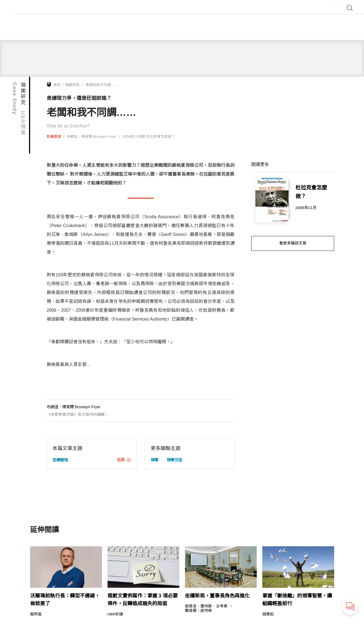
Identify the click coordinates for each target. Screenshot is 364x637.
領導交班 (174, 460)
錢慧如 (268, 614)
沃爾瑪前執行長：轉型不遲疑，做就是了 (65, 600)
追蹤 (124, 460)
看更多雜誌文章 (293, 243)
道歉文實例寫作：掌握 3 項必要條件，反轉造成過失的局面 (143, 600)
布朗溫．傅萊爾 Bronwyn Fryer (92, 136)
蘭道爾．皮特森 (198, 611)
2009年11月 (306, 208)
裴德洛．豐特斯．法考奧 (206, 606)
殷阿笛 (36, 614)
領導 (154, 460)
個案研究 (72, 85)
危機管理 (54, 136)
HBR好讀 (115, 614)
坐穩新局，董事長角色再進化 (217, 596)
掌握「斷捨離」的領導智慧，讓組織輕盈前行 (297, 600)
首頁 (57, 85)
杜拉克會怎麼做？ (311, 192)
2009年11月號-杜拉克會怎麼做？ (149, 136)
